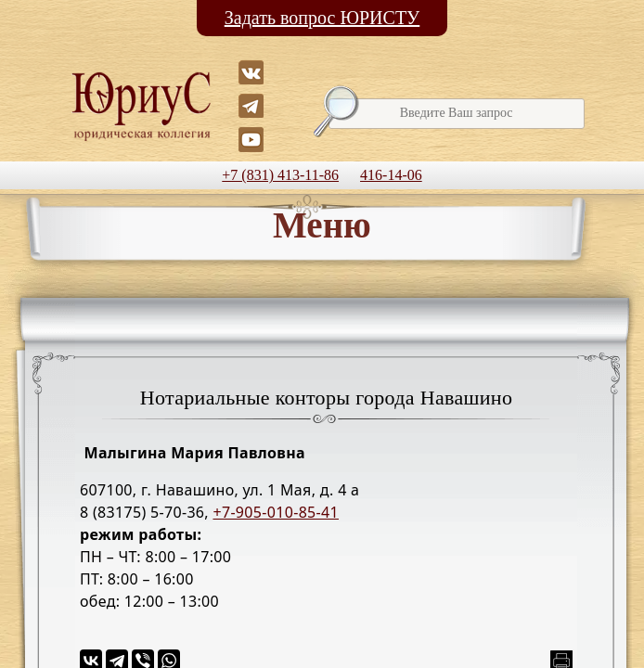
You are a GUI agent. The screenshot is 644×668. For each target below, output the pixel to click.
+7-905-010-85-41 (276, 512)
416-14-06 (391, 175)
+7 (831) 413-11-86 (280, 175)
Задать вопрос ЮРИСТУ (322, 18)
